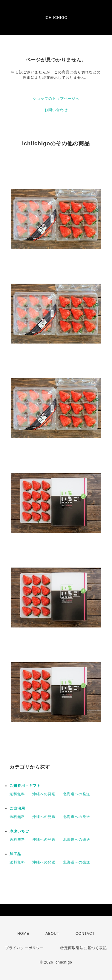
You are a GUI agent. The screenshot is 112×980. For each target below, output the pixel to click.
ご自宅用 (17, 808)
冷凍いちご (19, 831)
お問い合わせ (56, 110)
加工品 (15, 854)
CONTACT (85, 934)
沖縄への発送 (44, 794)
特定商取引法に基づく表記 (84, 948)
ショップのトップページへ (56, 99)
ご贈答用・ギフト (25, 786)
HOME (23, 934)
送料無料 (17, 794)
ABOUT (52, 934)
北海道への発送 (77, 794)
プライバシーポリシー (24, 948)
